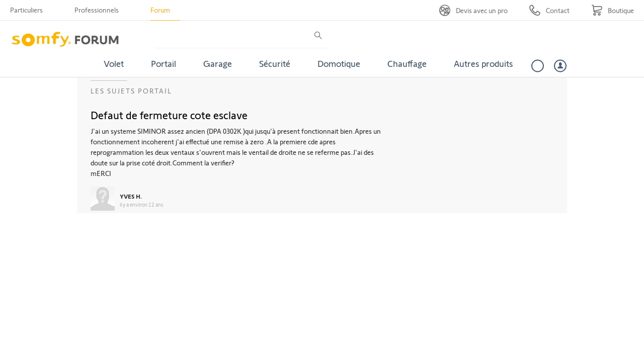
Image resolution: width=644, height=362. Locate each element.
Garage (218, 63)
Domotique (339, 63)
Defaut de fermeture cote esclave (169, 115)
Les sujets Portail (131, 91)
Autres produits (484, 63)
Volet (114, 63)
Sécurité (275, 63)
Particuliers (26, 10)
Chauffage (407, 63)
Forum (160, 10)
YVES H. (131, 196)
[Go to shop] (613, 10)
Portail (164, 63)
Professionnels (97, 10)
